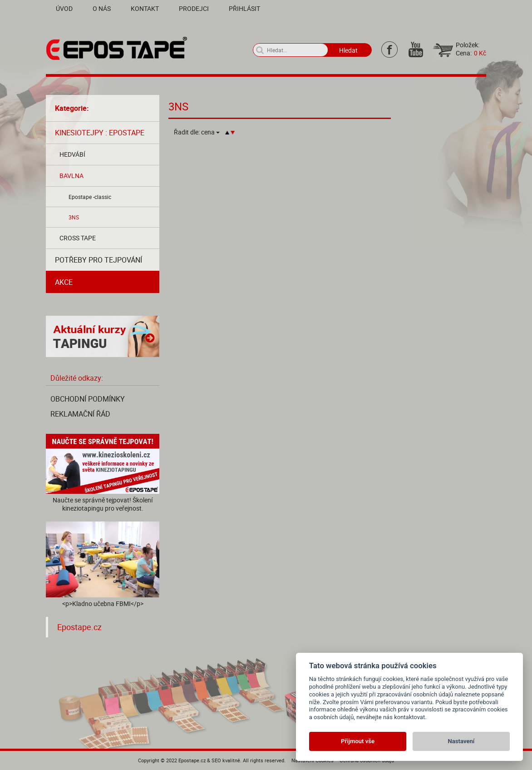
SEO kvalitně (226, 760)
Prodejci (194, 8)
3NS (74, 217)
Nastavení (461, 741)
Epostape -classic (90, 197)
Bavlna (71, 176)
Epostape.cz (79, 627)
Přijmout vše (358, 741)
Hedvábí (72, 154)
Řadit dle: (197, 132)
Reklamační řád (80, 414)
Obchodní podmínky (88, 399)
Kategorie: (72, 108)
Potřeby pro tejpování (99, 260)
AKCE (64, 282)
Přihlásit (244, 8)
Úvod (64, 8)
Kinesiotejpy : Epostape (100, 133)
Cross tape (78, 238)
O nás (102, 8)
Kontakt (145, 8)
